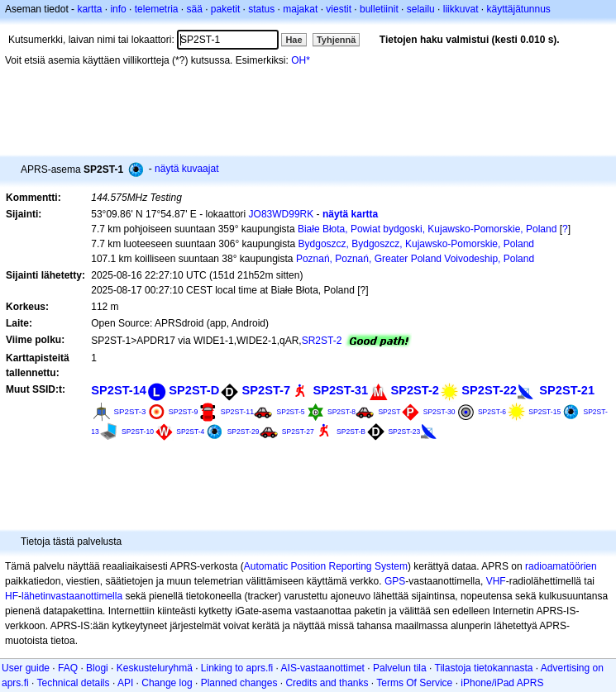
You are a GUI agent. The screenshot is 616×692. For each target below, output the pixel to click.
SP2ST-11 (237, 412)
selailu (421, 9)
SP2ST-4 (190, 432)
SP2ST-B (351, 432)
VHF (496, 581)
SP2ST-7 (267, 390)
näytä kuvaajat (186, 169)
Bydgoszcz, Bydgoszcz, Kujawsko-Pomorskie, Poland (416, 244)
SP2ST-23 (404, 432)
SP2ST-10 (138, 432)
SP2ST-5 (291, 412)
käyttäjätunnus (518, 9)
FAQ (68, 668)
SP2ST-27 (298, 432)
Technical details (73, 683)
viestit (339, 9)
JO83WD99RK (282, 214)
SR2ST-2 (322, 341)
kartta (89, 9)
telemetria (157, 9)
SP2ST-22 (489, 390)
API (125, 683)
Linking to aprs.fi (237, 668)
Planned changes (239, 683)
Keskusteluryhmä (155, 668)
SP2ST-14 (119, 390)
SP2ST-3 (130, 411)
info (118, 9)
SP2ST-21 (567, 390)
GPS (395, 581)
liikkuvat (461, 9)
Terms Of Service (414, 683)
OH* (301, 60)
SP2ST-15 (544, 412)
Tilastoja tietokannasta (484, 668)
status (261, 9)
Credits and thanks (327, 683)
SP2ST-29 (244, 432)
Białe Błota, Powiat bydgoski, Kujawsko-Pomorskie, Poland (427, 229)
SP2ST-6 (492, 412)
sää (194, 9)
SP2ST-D (194, 390)
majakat (300, 9)
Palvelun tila (400, 668)
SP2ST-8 (341, 412)
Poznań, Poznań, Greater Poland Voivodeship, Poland (415, 259)
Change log (167, 683)
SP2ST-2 (415, 390)
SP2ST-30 (439, 412)
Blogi (97, 668)
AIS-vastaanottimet (323, 668)
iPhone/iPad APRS (502, 683)
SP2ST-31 (340, 390)
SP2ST (389, 412)
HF (12, 596)
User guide (26, 668)
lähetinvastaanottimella (72, 596)
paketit (225, 9)
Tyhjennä (336, 40)
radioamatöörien (561, 566)
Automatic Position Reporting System (326, 566)
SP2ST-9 (184, 412)
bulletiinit (379, 9)
